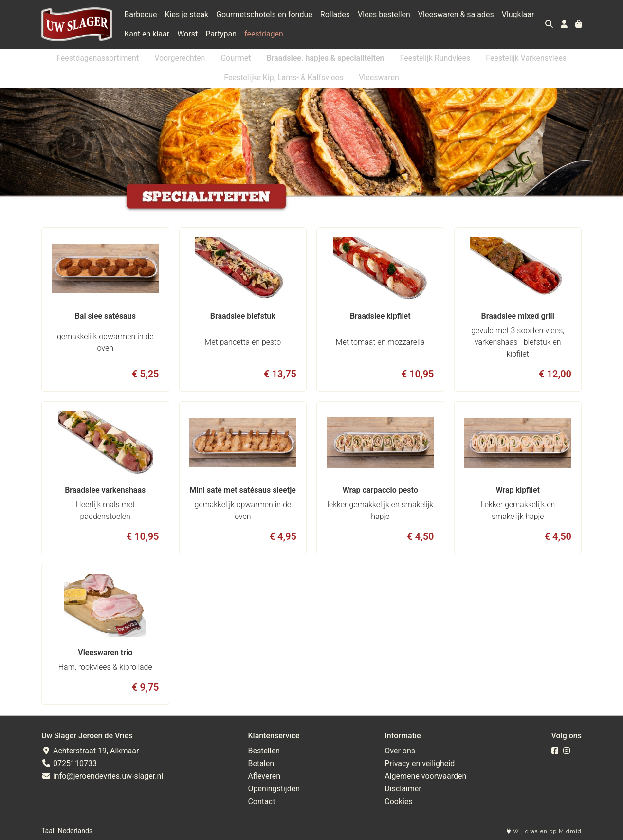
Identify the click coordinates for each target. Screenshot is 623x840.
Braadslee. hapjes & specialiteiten (325, 58)
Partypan (221, 34)
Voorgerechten (180, 58)
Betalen (261, 763)
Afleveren (264, 776)
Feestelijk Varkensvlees (526, 58)
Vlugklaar (518, 14)
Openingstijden (274, 789)
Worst (187, 34)
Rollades (335, 14)
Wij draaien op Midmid (544, 831)
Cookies (398, 801)
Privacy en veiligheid (420, 763)
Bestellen (264, 751)
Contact (261, 801)
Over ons (400, 751)
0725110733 (69, 763)
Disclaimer (403, 789)
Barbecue (140, 14)
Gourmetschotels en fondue (264, 14)
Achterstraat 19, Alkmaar (90, 751)
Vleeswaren (379, 78)
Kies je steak (187, 14)
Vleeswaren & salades (456, 14)
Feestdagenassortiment (98, 58)
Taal (48, 831)
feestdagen (264, 34)
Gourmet (236, 58)
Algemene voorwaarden (425, 776)
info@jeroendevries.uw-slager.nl (102, 776)
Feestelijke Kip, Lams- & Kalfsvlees (284, 78)
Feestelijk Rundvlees (435, 58)
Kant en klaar (147, 34)
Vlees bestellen (384, 14)
